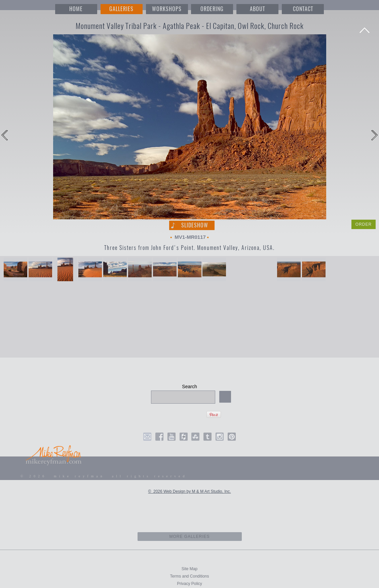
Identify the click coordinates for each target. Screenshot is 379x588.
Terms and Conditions (189, 576)
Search (189, 387)
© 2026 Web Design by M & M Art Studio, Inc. (189, 491)
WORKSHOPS (167, 9)
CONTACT (303, 9)
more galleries (189, 537)
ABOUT (257, 9)
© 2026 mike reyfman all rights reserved (104, 476)
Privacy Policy (189, 584)
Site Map (189, 569)
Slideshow (195, 225)
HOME (76, 9)
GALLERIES (121, 9)
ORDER (364, 224)
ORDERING (212, 9)
